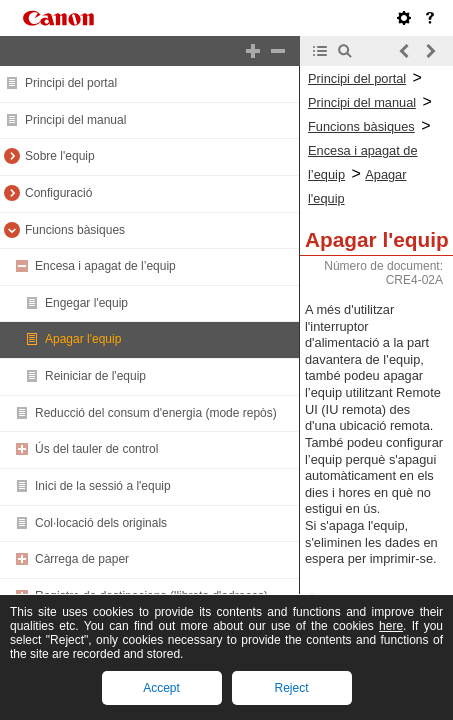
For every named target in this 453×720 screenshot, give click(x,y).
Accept (161, 688)
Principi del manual (75, 120)
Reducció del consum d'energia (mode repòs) (156, 413)
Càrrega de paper (82, 559)
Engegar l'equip (86, 303)
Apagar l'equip (83, 339)
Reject (291, 688)
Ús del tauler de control (96, 449)
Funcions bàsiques (75, 230)
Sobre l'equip (60, 156)
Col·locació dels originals (101, 523)
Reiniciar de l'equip (95, 376)
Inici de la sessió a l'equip (103, 486)
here (391, 626)
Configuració (58, 193)
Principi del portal (71, 83)
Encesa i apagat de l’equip (105, 266)
